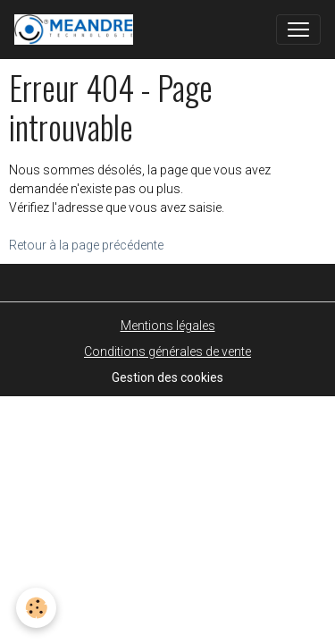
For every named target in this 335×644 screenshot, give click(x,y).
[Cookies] (36, 608)
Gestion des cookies (167, 377)
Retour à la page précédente (86, 245)
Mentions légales (168, 326)
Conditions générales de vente (167, 352)
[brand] (77, 30)
